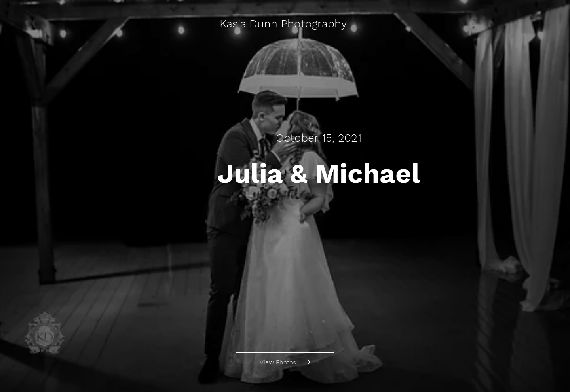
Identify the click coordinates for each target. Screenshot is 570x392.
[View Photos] (285, 362)
